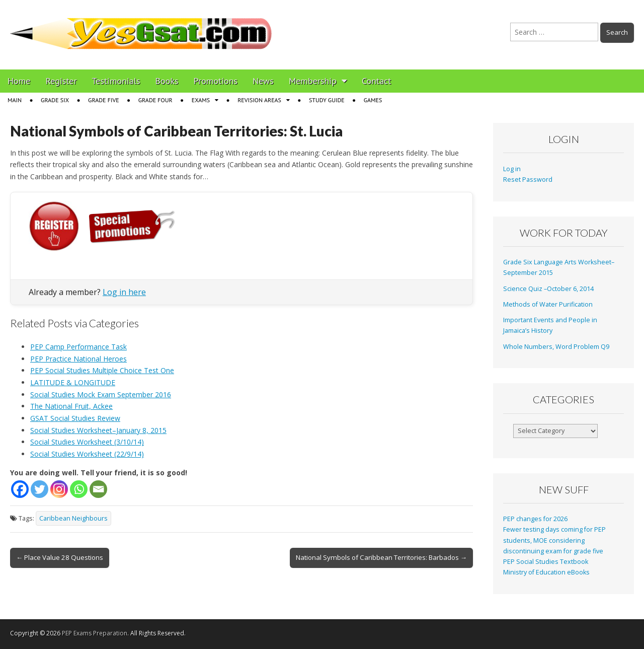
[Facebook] (20, 489)
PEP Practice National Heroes (78, 359)
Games (373, 100)
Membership (313, 81)
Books (167, 81)
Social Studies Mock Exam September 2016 (101, 394)
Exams (201, 100)
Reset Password (528, 179)
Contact (376, 81)
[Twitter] (39, 489)
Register (61, 81)
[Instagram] (59, 489)
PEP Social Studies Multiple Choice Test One (102, 370)
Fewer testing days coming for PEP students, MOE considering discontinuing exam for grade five (554, 540)
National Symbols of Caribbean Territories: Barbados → (381, 557)
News (263, 81)
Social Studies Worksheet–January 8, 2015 (98, 430)
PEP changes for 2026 (535, 519)
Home (19, 81)
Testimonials (116, 81)
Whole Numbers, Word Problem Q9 (556, 347)
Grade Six (55, 100)
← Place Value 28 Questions (60, 557)
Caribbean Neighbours (73, 518)
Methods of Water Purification (548, 304)
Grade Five (104, 100)
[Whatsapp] (79, 489)
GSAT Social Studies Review (75, 418)
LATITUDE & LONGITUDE (73, 382)
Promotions (216, 81)
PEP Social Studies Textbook (546, 562)
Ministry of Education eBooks (546, 572)
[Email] (98, 489)
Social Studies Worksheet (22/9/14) (87, 454)
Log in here (124, 292)
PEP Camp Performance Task (78, 347)
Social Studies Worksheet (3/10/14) (87, 442)
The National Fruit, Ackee (71, 406)
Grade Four (155, 100)
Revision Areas (259, 100)
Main (15, 100)
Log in (512, 169)
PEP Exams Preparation (95, 633)
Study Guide (327, 100)
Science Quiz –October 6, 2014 (548, 289)
